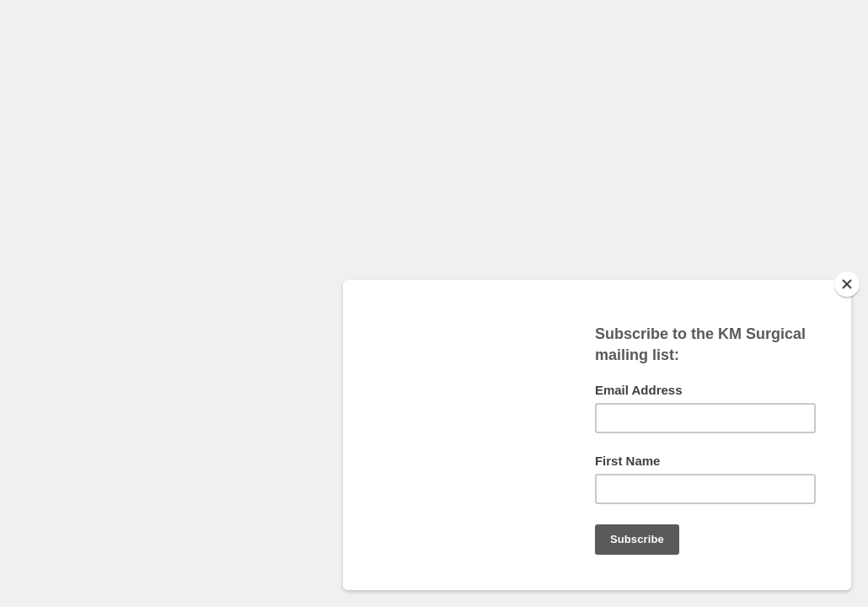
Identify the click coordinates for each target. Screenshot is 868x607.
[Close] (847, 284)
